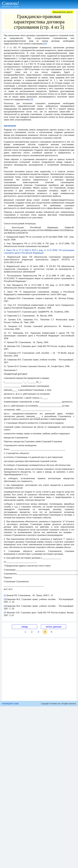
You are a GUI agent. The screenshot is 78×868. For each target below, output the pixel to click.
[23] (31, 99)
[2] (5, 599)
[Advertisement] (30, 670)
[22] (45, 44)
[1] (5, 595)
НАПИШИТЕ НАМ (10, 704)
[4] (5, 613)
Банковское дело (63, 12)
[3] (5, 606)
